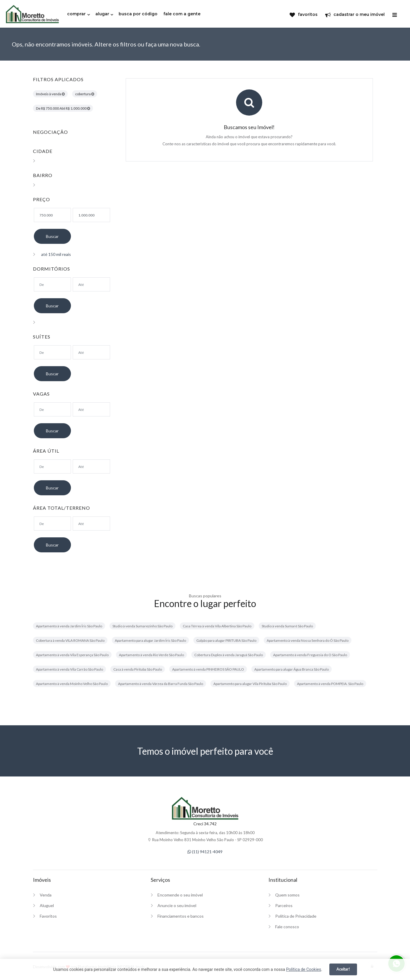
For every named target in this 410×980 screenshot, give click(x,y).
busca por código (138, 14)
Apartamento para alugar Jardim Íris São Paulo (150, 640)
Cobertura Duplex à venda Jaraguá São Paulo (229, 655)
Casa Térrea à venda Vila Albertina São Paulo (217, 626)
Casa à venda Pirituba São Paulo (138, 669)
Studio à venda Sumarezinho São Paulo (142, 626)
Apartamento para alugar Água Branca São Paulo (292, 669)
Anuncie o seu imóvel (177, 905)
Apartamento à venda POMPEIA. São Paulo (330, 684)
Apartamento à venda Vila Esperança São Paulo (72, 655)
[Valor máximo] (91, 215)
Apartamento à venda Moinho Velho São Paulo (72, 684)
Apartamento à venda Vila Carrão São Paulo (69, 669)
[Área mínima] (53, 466)
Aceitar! (343, 969)
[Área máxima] (91, 466)
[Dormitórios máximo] (91, 284)
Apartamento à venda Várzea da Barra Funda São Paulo (161, 684)
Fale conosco (287, 927)
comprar (76, 14)
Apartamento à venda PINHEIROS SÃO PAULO (208, 669)
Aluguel (47, 905)
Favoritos (48, 916)
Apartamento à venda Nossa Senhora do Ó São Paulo (308, 640)
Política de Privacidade (296, 916)
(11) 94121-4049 (205, 852)
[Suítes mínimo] (53, 352)
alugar (102, 14)
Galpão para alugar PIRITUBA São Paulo (226, 640)
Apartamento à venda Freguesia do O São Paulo (310, 655)
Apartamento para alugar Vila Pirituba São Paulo (250, 684)
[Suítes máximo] (91, 352)
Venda (46, 895)
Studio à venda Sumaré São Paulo (287, 626)
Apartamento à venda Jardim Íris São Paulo (69, 626)
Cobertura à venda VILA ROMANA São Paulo (70, 640)
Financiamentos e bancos (181, 916)
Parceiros (284, 905)
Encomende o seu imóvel (180, 895)
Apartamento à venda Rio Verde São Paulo (151, 655)
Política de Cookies (304, 969)
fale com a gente (182, 14)
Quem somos (287, 895)
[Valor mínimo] (53, 215)
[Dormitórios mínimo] (53, 284)
